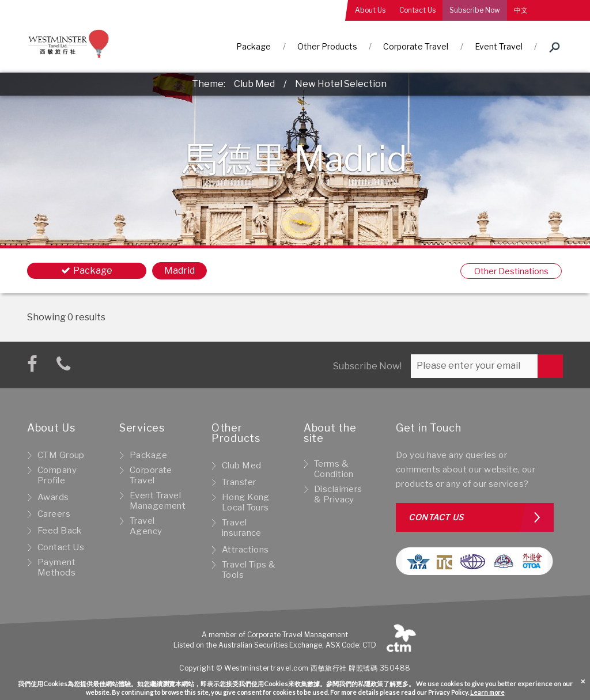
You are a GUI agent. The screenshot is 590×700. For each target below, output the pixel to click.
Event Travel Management (158, 501)
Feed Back (60, 531)
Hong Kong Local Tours (246, 502)
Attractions (245, 550)
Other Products (327, 46)
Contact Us (417, 10)
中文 (521, 10)
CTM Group (61, 455)
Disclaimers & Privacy (338, 494)
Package (254, 46)
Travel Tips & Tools (249, 570)
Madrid (179, 270)
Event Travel (499, 46)
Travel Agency (146, 526)
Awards (53, 497)
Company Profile (57, 475)
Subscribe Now (475, 10)
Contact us (436, 517)
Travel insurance (242, 528)
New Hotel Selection (341, 84)
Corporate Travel (416, 46)
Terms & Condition (334, 469)
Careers (54, 514)
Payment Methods (56, 567)
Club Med (254, 84)
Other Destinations (511, 271)
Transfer (239, 482)
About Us (370, 10)
